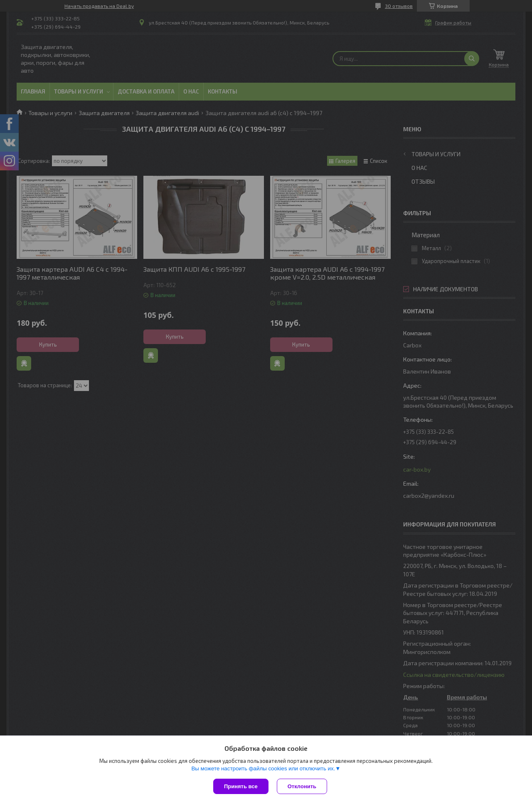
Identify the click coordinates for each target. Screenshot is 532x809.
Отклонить (302, 786)
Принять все (241, 786)
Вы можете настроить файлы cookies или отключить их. (263, 768)
